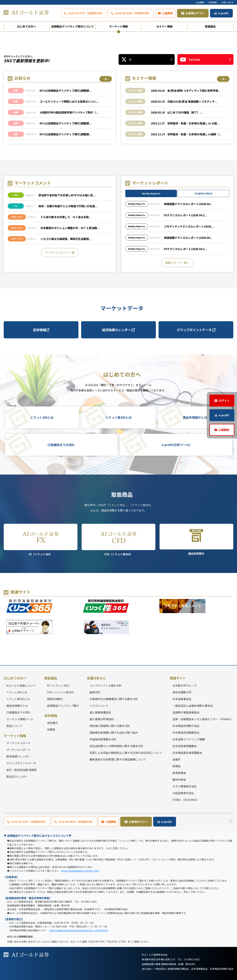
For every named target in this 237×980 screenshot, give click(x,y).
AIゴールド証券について (21, 685)
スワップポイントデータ (196, 330)
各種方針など (96, 678)
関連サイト (178, 678)
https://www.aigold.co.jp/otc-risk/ (80, 871)
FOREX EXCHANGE (185, 800)
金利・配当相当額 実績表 (21, 770)
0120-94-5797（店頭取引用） (86, 13)
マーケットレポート (18, 750)
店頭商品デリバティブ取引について (72, 26)
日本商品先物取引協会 (186, 726)
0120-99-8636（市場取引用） (133, 13)
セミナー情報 (164, 26)
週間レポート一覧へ (177, 263)
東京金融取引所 (182, 692)
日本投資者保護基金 (185, 746)
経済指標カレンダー (118, 330)
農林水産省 (179, 779)
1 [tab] (113, 32)
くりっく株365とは (118, 417)
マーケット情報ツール (20, 719)
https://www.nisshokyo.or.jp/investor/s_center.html (78, 930)
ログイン (224, 400)
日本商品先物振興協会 (186, 732)
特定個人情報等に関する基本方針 (110, 726)
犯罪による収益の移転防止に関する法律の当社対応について (126, 753)
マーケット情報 (118, 26)
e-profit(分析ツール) (176, 445)
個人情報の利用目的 (102, 719)
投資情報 (41, 330)
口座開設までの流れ (61, 445)
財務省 (177, 766)
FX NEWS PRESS (204, 193)
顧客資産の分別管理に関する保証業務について (118, 759)
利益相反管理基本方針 (103, 739)
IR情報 (51, 729)
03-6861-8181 (192, 959)
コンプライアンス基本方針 (106, 685)
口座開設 (167, 13)
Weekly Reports (151, 193)
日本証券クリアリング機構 (189, 739)
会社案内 (52, 723)
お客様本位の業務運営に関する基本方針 (114, 699)
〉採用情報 (212, 2)
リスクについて (99, 706)
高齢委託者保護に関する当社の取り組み (114, 732)
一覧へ (106, 79)
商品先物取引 (197, 540)
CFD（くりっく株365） (119, 540)
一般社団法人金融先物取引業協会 (193, 706)
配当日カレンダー (17, 776)
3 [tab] (124, 32)
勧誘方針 (95, 692)
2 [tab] (119, 32)
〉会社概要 (199, 2)
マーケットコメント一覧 (60, 252)
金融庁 (177, 759)
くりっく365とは (42, 417)
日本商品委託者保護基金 (187, 753)
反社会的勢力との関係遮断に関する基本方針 (116, 746)
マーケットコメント (18, 743)
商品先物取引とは (195, 417)
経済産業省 (179, 773)
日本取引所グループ (185, 685)
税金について (14, 726)
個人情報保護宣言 (100, 712)
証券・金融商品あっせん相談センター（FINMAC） (203, 719)
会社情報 (51, 716)
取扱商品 (210, 26)
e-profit (223, 13)
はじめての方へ (27, 26)
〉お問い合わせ (226, 2)
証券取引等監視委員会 (186, 712)
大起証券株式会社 (183, 793)
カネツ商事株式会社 (185, 786)
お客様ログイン (195, 13)
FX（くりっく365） (41, 540)
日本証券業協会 (182, 699)
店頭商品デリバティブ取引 (63, 706)
